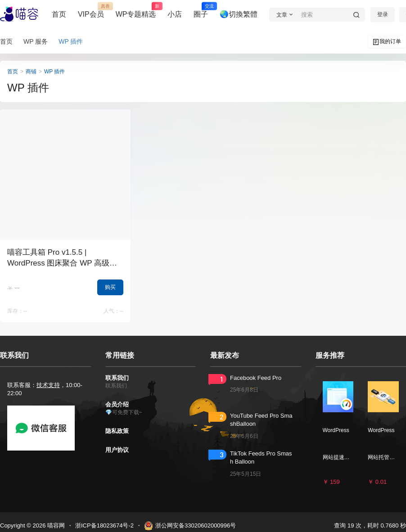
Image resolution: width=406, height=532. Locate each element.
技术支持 (48, 385)
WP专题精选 (136, 10)
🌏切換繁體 (239, 14)
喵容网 (55, 525)
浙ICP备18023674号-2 (104, 525)
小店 (175, 14)
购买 (110, 287)
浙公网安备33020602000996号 (190, 526)
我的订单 (387, 42)
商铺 (31, 72)
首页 (59, 14)
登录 (383, 14)
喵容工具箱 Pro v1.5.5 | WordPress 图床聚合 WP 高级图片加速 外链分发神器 (62, 263)
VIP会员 (91, 10)
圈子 (201, 10)
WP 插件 (54, 72)
